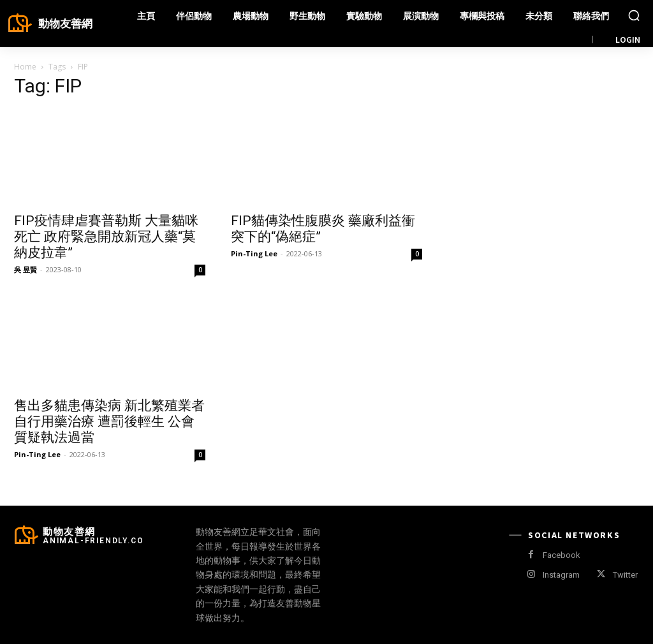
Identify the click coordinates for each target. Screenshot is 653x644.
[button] (634, 15)
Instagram (561, 575)
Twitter (625, 575)
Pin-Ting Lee (254, 253)
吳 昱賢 (26, 269)
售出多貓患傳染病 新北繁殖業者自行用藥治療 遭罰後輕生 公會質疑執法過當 (109, 421)
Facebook (561, 555)
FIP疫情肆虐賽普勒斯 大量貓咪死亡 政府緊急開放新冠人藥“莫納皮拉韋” (106, 237)
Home (25, 67)
